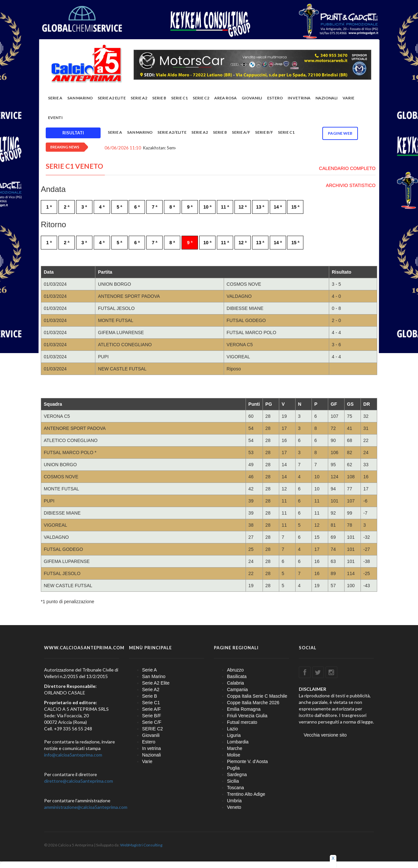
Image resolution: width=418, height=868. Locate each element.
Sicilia (233, 781)
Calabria (235, 683)
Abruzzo (235, 670)
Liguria (234, 735)
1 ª (49, 207)
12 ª (242, 207)
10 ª (208, 207)
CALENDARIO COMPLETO (347, 168)
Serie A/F (241, 132)
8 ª (172, 207)
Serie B (159, 98)
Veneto (234, 807)
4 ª (102, 207)
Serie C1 (179, 98)
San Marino (80, 98)
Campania (237, 689)
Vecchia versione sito (325, 735)
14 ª (278, 207)
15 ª (295, 207)
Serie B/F (264, 132)
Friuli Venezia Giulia (247, 716)
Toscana (235, 788)
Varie (348, 98)
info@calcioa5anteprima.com (73, 755)
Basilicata (237, 676)
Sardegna (237, 774)
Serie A (55, 98)
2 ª (66, 207)
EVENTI (55, 118)
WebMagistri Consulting (141, 845)
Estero (275, 98)
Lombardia (238, 742)
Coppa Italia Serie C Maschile (257, 696)
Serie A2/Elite (172, 132)
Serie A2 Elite (112, 98)
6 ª (137, 207)
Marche (235, 748)
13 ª (260, 207)
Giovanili (252, 98)
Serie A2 (139, 98)
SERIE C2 (201, 98)
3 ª (84, 207)
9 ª (190, 207)
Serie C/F (152, 722)
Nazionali (327, 98)
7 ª (155, 207)
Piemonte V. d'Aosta (247, 761)
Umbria (234, 801)
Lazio (232, 729)
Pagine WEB (340, 133)
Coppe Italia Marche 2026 (253, 703)
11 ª (225, 207)
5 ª (119, 207)
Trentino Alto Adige (246, 794)
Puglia (233, 768)
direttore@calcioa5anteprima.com (79, 781)
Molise (233, 755)
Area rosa (225, 98)
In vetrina (299, 98)
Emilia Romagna (244, 709)
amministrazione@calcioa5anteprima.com (86, 807)
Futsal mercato (242, 722)
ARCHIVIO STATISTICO (351, 185)
